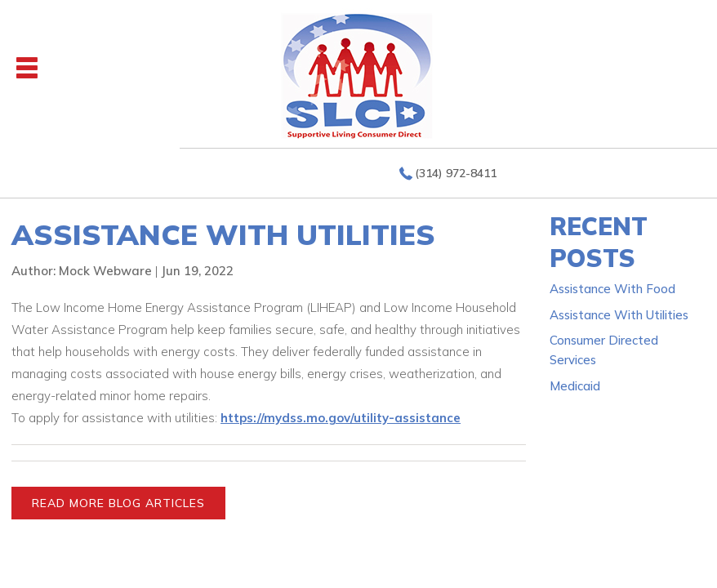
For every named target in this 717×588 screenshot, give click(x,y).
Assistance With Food (612, 289)
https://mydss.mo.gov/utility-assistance (341, 418)
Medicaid (575, 386)
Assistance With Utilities (619, 315)
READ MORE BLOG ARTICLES (118, 503)
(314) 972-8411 (456, 173)
